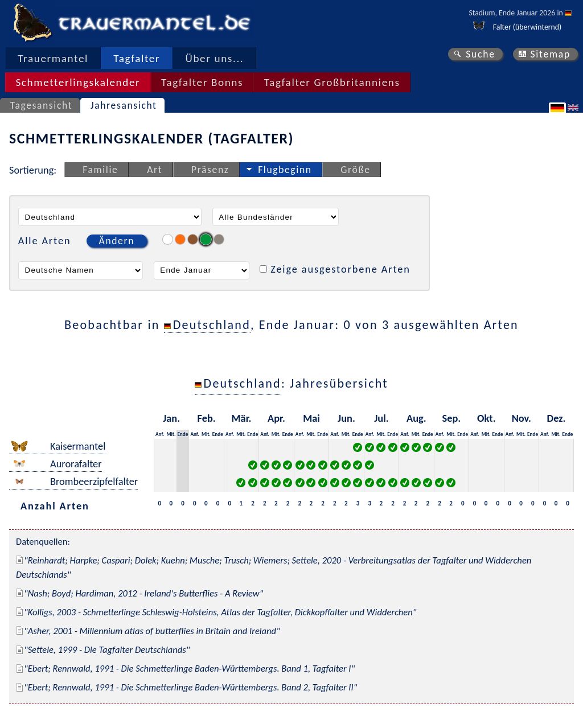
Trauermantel (53, 58)
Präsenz (210, 170)
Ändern (117, 241)
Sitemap (550, 54)
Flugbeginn (285, 170)
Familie (100, 170)
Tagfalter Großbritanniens (332, 82)
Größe (355, 170)
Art (155, 170)
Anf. (160, 434)
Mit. (171, 434)
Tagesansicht (42, 105)
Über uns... (215, 58)
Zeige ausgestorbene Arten (340, 269)
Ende (182, 434)
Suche (481, 54)
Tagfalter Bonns (202, 82)
